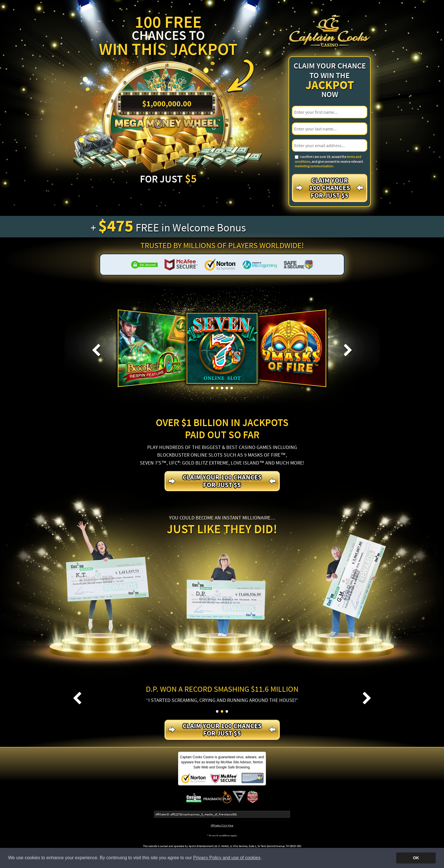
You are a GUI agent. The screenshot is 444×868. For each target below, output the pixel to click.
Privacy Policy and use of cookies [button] (227, 858)
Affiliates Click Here (222, 825)
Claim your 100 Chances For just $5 (330, 188)
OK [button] (416, 858)
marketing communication (314, 166)
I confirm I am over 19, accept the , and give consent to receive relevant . (329, 161)
